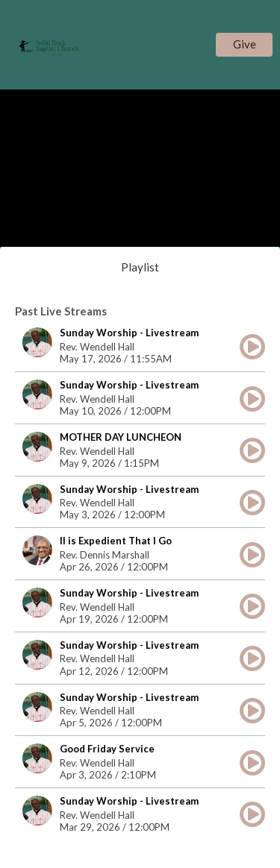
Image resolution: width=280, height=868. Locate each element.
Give (245, 44)
